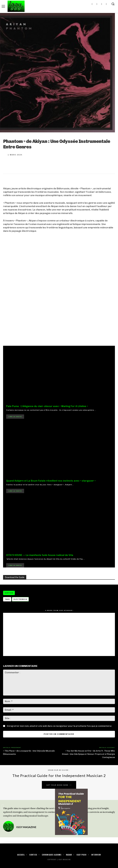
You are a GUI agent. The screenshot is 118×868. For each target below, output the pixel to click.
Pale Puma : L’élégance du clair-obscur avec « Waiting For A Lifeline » (47, 406)
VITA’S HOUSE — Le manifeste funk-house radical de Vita (40, 555)
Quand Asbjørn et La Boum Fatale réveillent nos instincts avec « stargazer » (51, 481)
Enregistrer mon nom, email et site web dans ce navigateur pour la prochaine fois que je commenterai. (59, 726)
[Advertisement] (59, 316)
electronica (20, 599)
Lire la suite (15, 417)
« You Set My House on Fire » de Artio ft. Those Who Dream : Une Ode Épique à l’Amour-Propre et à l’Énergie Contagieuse (88, 754)
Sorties (9, 593)
